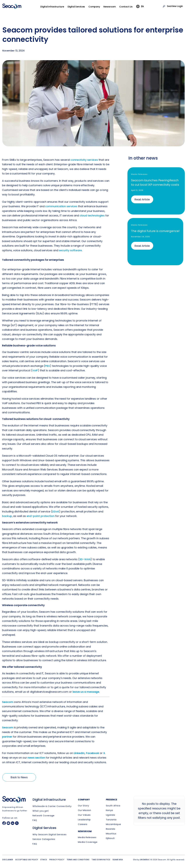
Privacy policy (57, 860)
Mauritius (111, 834)
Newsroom (114, 8)
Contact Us (130, 8)
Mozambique (113, 824)
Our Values (84, 815)
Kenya (109, 810)
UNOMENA (144, 860)
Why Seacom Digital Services (49, 834)
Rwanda (111, 829)
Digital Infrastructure (56, 8)
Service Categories (44, 839)
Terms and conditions (78, 860)
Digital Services (80, 8)
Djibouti (110, 838)
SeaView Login (174, 8)
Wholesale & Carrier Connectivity (52, 806)
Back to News (19, 779)
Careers (83, 824)
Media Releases (87, 837)
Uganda (110, 815)
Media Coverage (88, 842)
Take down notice (101, 860)
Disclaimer (8, 860)
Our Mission (84, 810)
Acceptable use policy (27, 860)
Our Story (83, 806)
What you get (41, 811)
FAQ (35, 820)
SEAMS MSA (118, 860)
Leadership (84, 820)
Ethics (44, 860)
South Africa (113, 806)
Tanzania (111, 820)
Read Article (144, 199)
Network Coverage (43, 815)
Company (98, 8)
